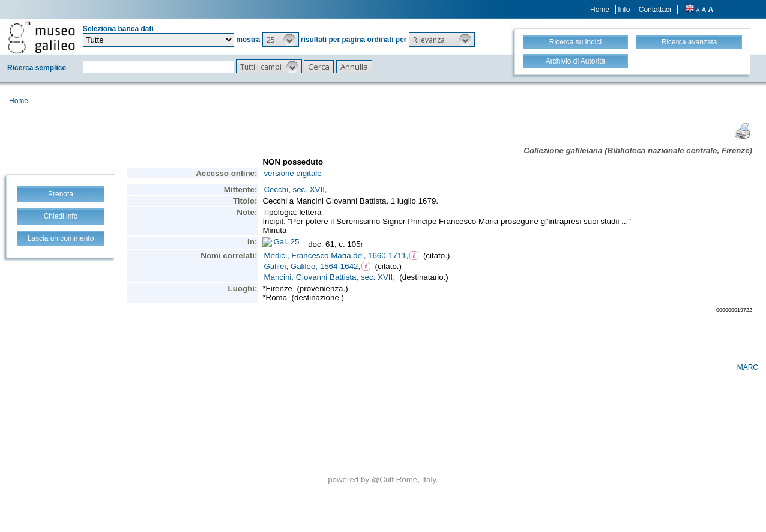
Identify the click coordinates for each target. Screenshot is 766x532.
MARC (748, 367)
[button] (281, 40)
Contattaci (655, 10)
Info (624, 10)
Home (600, 10)
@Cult (384, 479)
